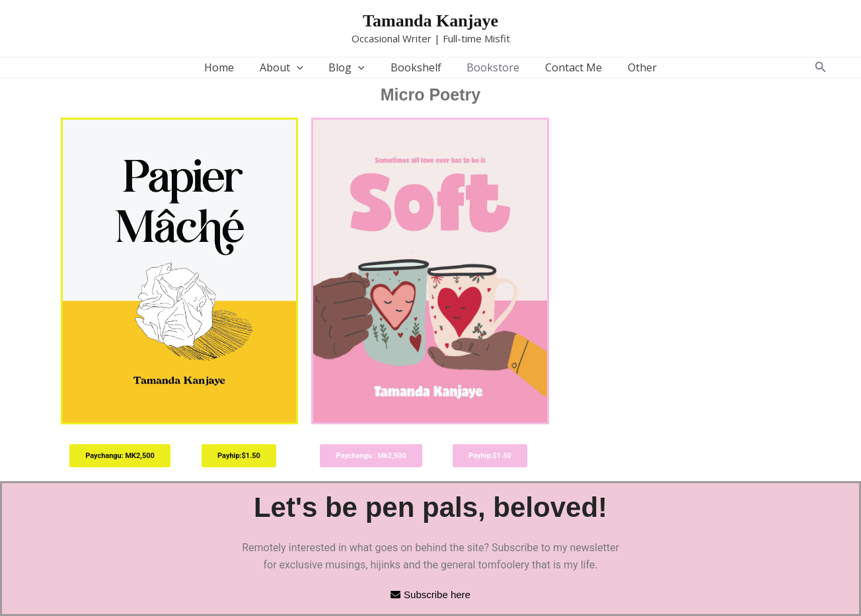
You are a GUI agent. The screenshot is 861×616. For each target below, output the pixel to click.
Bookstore (489, 67)
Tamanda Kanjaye (430, 21)
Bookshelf (416, 67)
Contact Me (565, 67)
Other (629, 67)
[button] (821, 67)
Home (232, 67)
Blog (351, 67)
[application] (305, 67)
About (290, 67)
